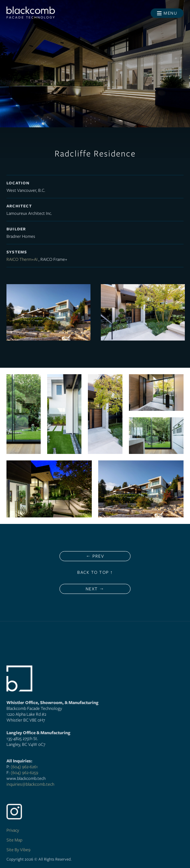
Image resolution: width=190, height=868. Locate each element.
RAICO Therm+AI (22, 259)
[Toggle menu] (167, 13)
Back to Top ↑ (95, 572)
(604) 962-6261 (24, 767)
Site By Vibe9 (18, 850)
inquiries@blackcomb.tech (30, 784)
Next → (95, 589)
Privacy (13, 830)
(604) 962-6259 (24, 772)
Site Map (14, 840)
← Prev (95, 556)
